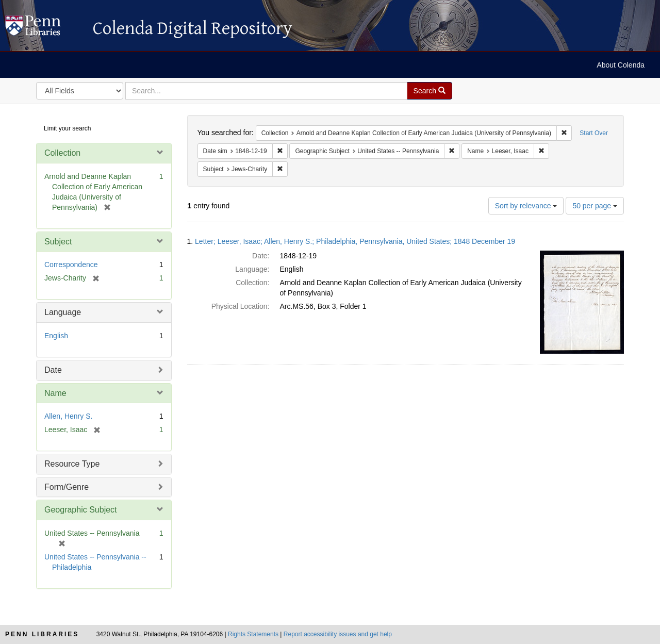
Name (55, 393)
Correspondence (71, 265)
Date (53, 370)
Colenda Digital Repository (44, 28)
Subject (58, 242)
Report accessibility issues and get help (338, 634)
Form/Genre (67, 487)
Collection (62, 153)
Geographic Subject (81, 510)
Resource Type (72, 464)
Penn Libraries (42, 634)
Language (63, 312)
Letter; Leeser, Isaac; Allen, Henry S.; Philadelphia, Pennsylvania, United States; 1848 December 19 (355, 241)
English (56, 336)
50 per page (595, 206)
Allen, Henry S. (68, 416)
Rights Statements (253, 634)
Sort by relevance (526, 206)
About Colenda (621, 65)
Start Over (594, 133)
